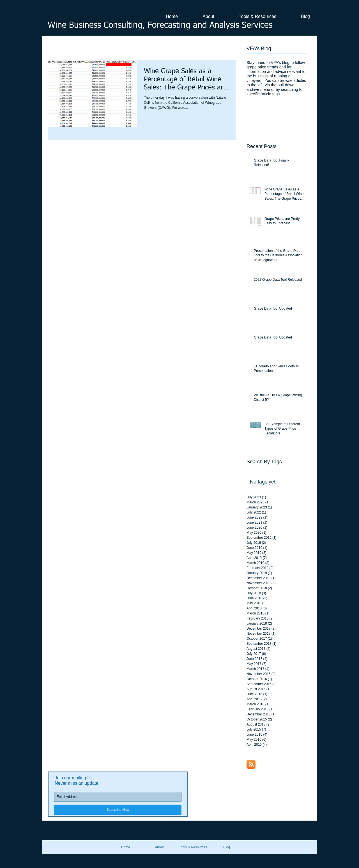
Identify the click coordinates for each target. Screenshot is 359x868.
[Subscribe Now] (118, 810)
